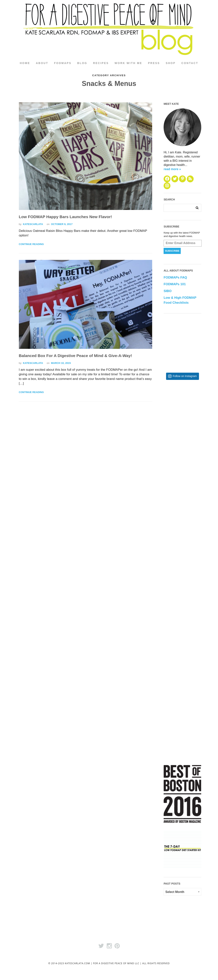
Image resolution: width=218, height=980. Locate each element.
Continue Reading (31, 244)
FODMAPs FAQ (175, 278)
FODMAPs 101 (175, 284)
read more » (172, 169)
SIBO (168, 291)
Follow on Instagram (185, 376)
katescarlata (33, 224)
